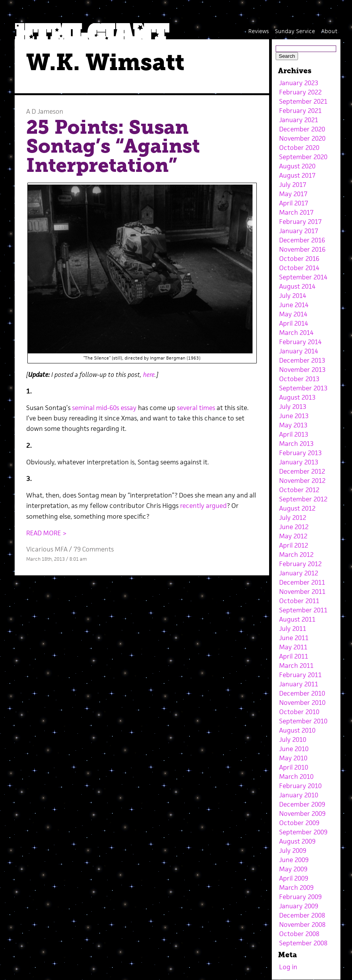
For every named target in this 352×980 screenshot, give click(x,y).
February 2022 (300, 92)
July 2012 (293, 518)
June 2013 (294, 416)
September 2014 (303, 277)
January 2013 (299, 462)
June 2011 (294, 638)
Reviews (259, 31)
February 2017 (300, 222)
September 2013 (303, 388)
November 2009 (302, 814)
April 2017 (294, 203)
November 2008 (302, 925)
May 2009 (293, 869)
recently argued (203, 506)
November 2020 (302, 138)
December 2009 (302, 804)
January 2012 (299, 573)
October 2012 (299, 490)
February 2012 (300, 564)
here (149, 375)
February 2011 (300, 675)
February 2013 (300, 453)
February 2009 (300, 897)
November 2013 (302, 370)
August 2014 (297, 286)
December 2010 (302, 693)
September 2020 (303, 157)
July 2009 (293, 851)
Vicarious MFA (47, 549)
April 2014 (294, 323)
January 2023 (299, 83)
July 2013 (293, 407)
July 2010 (293, 740)
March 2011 (296, 666)
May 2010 (293, 758)
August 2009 (297, 841)
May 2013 (293, 425)
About (329, 31)
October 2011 (299, 601)
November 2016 (302, 249)
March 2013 (296, 444)
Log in (288, 967)
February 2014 (300, 342)
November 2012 (302, 481)
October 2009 (299, 823)
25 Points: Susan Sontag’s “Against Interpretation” (113, 146)
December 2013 (302, 360)
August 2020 (297, 166)
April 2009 (294, 878)
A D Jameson (45, 111)
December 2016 (302, 240)
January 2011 (299, 684)
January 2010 (299, 795)
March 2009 (296, 888)
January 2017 (299, 231)
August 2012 (297, 508)
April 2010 (294, 767)
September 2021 (303, 101)
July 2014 (293, 296)
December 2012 (302, 471)
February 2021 (300, 111)
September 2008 (303, 943)
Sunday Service (295, 31)
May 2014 (293, 314)
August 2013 (297, 397)
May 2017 (293, 194)
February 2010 (300, 786)
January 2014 (299, 351)
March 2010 (296, 777)
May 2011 (293, 647)
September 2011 (303, 610)
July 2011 (293, 629)
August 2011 (297, 619)
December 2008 (302, 915)
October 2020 (299, 148)
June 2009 (294, 860)
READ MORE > (46, 533)
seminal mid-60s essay (104, 408)
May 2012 (293, 536)
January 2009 (299, 906)
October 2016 (299, 259)
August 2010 (297, 730)
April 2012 (294, 545)
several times (196, 408)
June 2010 (294, 749)
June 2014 (294, 305)
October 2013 (299, 379)
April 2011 (294, 656)
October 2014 (299, 268)
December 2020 (302, 129)
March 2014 (296, 333)
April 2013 (294, 434)
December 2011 (302, 582)
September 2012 (303, 499)
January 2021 (299, 120)
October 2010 (299, 712)
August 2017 (297, 175)
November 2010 (302, 703)
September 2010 (303, 721)
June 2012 (294, 527)
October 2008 (299, 934)
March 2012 (296, 555)
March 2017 (296, 212)
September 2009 (303, 832)
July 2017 (293, 185)
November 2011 (302, 592)
